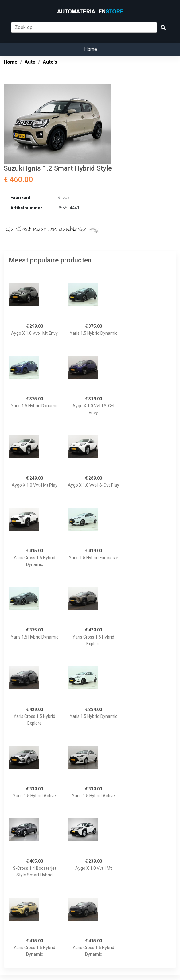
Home (91, 49)
